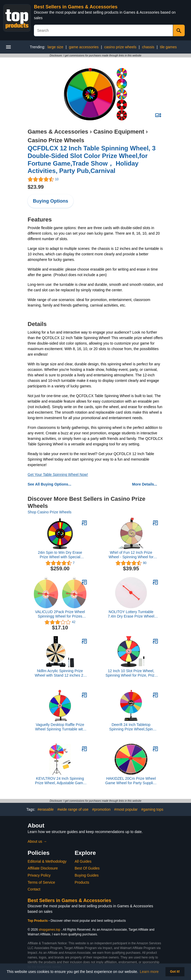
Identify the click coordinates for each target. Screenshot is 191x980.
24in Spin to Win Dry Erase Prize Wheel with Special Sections (60, 555)
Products (82, 882)
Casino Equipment (119, 132)
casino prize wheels (120, 47)
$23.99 (36, 187)
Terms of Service (41, 882)
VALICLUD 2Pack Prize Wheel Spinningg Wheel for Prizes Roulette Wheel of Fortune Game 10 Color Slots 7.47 (60, 614)
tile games (168, 47)
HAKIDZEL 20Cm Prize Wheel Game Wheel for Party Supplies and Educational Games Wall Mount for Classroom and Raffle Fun (131, 781)
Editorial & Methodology (47, 861)
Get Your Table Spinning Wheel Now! (58, 475)
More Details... (145, 484)
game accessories (84, 47)
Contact (34, 889)
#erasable (46, 809)
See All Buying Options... (49, 484)
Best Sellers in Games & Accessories (76, 7)
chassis (148, 47)
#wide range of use (73, 809)
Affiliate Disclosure (43, 868)
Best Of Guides (87, 868)
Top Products (38, 921)
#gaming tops (152, 809)
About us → (37, 841)
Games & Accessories (58, 132)
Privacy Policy (39, 875)
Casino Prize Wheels (56, 140)
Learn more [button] (149, 972)
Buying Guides (87, 875)
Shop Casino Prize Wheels (50, 512)
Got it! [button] (175, 972)
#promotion (101, 809)
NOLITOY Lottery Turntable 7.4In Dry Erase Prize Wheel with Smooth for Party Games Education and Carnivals (131, 614)
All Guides (83, 861)
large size (56, 47)
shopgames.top (49, 930)
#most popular (126, 809)
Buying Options (51, 201)
